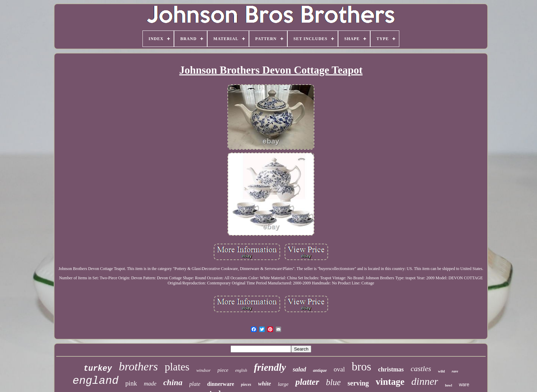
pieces (246, 384)
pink (131, 383)
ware (464, 384)
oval (339, 369)
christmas (391, 369)
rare (455, 371)
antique (320, 370)
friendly (270, 367)
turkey (98, 369)
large (283, 384)
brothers (138, 366)
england (96, 381)
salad (299, 369)
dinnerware (221, 384)
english (241, 370)
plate (195, 384)
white (265, 384)
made (150, 384)
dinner (425, 381)
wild (441, 371)
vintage (390, 382)
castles (421, 369)
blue (333, 382)
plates (177, 367)
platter (307, 382)
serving (358, 383)
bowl (448, 385)
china (173, 382)
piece (223, 370)
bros (361, 367)
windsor (203, 370)
